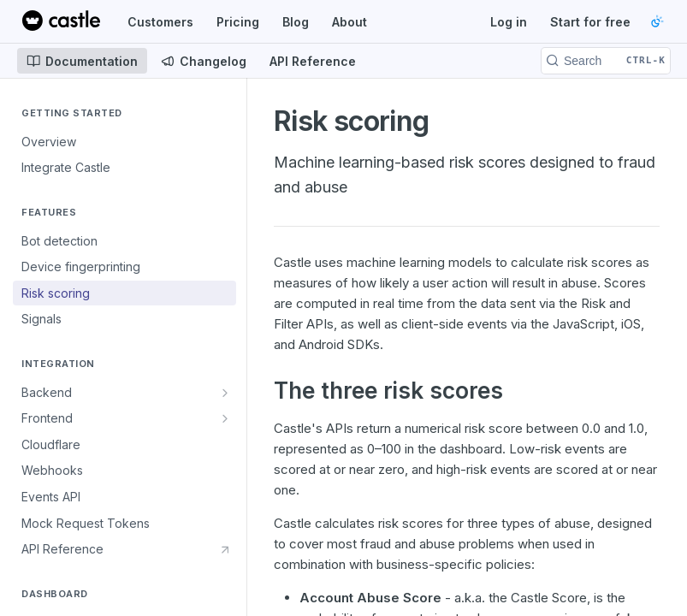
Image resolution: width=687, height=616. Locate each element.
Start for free (590, 22)
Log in (509, 22)
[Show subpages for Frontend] (225, 418)
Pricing (238, 22)
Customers (160, 22)
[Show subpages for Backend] (225, 393)
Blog (296, 22)
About (349, 22)
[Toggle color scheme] (657, 21)
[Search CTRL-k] (606, 61)
